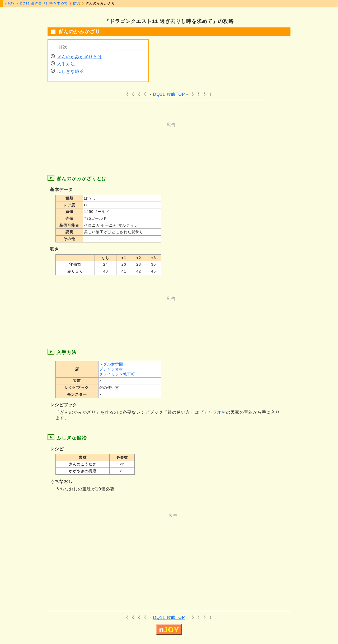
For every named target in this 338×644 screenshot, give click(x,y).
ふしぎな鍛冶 (71, 71)
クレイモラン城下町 (117, 374)
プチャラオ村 (111, 369)
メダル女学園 (111, 364)
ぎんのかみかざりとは (79, 57)
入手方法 (66, 64)
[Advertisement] (148, 140)
